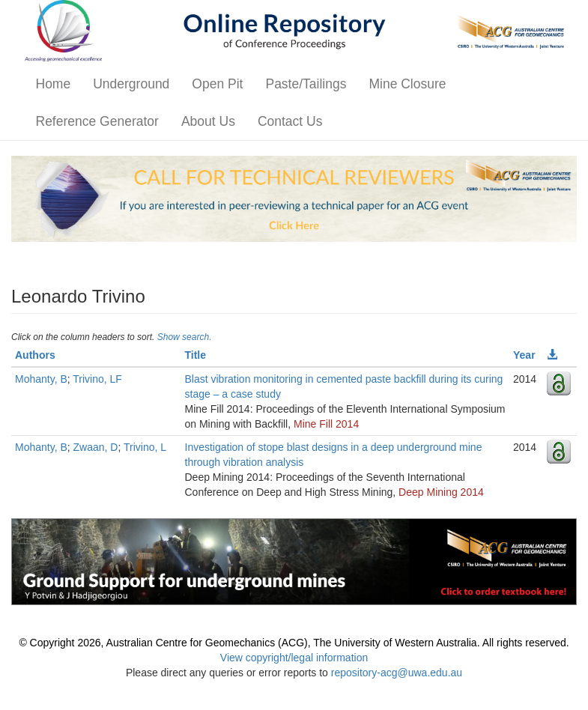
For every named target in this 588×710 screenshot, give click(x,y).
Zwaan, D (96, 447)
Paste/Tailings (306, 84)
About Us (208, 121)
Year (524, 355)
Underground (131, 84)
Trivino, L (145, 447)
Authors (35, 355)
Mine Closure (407, 84)
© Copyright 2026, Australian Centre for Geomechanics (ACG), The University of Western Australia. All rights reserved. (294, 643)
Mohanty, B (41, 379)
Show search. (185, 337)
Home (54, 84)
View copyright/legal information (294, 658)
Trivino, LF (97, 379)
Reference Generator (97, 121)
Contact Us (290, 121)
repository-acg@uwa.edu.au (397, 673)
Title (196, 355)
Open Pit (217, 84)
